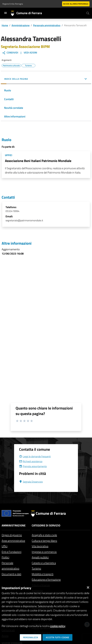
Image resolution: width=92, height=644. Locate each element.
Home (5, 25)
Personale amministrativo (47, 25)
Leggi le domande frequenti (35, 456)
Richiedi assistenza (31, 461)
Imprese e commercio (44, 552)
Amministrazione (21, 25)
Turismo (36, 568)
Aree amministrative (13, 541)
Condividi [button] (10, 53)
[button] (46, 79)
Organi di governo (12, 535)
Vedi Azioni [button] (28, 53)
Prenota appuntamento (33, 466)
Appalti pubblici (40, 557)
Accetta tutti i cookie (57, 637)
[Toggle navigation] (6, 13)
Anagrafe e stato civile (44, 535)
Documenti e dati (11, 574)
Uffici (5, 546)
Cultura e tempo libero (44, 541)
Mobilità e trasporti (43, 574)
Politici (5, 557)
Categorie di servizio (46, 525)
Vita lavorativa (40, 546)
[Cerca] (88, 13)
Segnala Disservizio (31, 482)
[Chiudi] (88, 587)
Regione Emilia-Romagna (13, 4)
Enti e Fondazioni (12, 552)
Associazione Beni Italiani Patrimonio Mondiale (38, 161)
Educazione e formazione (46, 580)
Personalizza (31, 637)
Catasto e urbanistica (44, 563)
